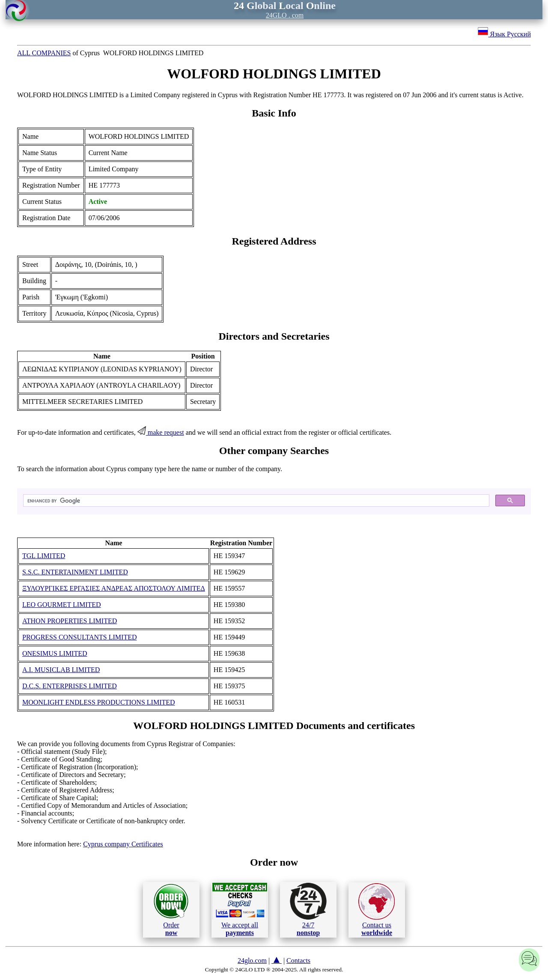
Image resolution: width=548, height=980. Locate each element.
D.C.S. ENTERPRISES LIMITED (70, 686)
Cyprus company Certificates (123, 844)
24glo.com (252, 961)
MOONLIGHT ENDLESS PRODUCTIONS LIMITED (99, 702)
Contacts (298, 961)
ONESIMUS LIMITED (55, 653)
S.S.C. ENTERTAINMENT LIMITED (75, 572)
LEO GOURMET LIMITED (62, 605)
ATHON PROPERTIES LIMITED (70, 621)
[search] (255, 501)
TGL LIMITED (44, 556)
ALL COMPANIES (44, 53)
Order (171, 910)
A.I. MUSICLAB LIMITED (61, 670)
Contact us (377, 910)
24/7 (308, 909)
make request (161, 432)
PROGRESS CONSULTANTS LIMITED (80, 637)
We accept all (240, 909)
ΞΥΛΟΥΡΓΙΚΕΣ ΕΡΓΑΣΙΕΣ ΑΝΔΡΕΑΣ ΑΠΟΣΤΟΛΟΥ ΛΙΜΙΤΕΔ (114, 588)
